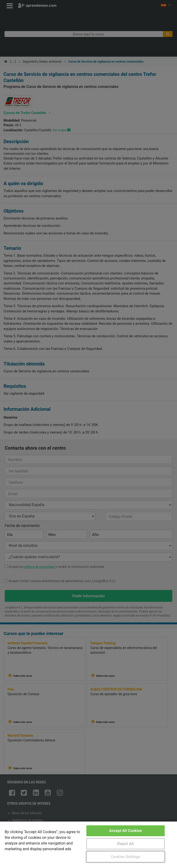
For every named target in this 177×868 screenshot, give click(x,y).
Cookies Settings (125, 857)
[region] (88, 845)
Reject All (126, 844)
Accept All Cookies (125, 831)
